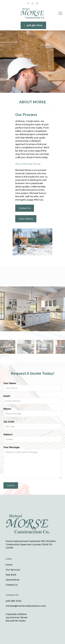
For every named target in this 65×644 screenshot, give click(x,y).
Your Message (32, 462)
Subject (32, 438)
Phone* (32, 412)
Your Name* (32, 387)
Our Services (13, 570)
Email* (32, 399)
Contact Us (12, 585)
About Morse (13, 580)
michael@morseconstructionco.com (26, 606)
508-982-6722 (14, 601)
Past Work (11, 575)
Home (9, 565)
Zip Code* (32, 425)
